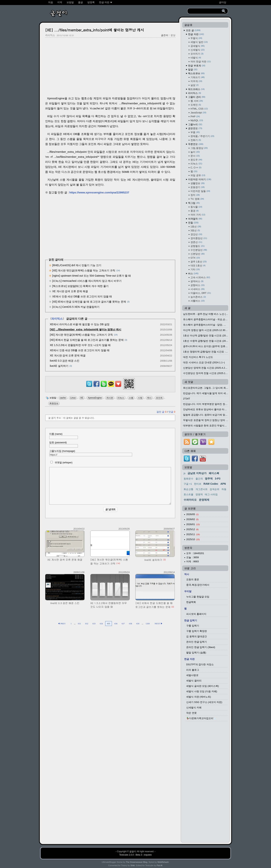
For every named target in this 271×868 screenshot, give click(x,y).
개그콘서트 (202, 489)
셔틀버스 (198, 301)
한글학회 (191, 602)
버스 (193, 274)
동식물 (196, 207)
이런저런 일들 (200, 191)
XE (82, 398)
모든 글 (193, 30)
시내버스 (198, 289)
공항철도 (198, 246)
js (184, 473)
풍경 (195, 211)
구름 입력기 (193, 626)
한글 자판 (196, 34)
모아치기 (197, 54)
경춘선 (196, 242)
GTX (195, 258)
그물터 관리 (197, 97)
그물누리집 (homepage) (91, 453)
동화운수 (188, 479)
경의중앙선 (199, 238)
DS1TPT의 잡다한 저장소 (200, 664)
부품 (195, 132)
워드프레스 (196, 89)
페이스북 (214, 473)
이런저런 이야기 (200, 179)
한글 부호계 (197, 66)
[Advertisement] (110, 67)
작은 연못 (191, 713)
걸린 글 (162, 412)
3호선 (195, 230)
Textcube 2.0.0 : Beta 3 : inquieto (136, 855)
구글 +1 (188, 484)
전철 (193, 223)
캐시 (149, 398)
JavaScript (198, 113)
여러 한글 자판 (201, 62)
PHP (195, 116)
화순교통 (188, 489)
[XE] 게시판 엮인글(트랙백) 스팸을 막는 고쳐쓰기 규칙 (84, 270)
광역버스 (197, 281)
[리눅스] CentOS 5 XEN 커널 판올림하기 (76, 307)
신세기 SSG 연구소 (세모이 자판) (204, 702)
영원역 (199, 494)
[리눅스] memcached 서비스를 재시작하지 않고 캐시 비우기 (87, 281)
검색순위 (214, 489)
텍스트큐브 (196, 73)
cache (63, 398)
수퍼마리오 (190, 500)
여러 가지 (198, 215)
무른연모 (196, 144)
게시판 (110, 398)
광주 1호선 (199, 262)
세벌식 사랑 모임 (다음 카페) (202, 691)
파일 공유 (198, 175)
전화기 (196, 140)
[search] (205, 11)
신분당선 (198, 254)
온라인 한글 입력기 (197, 642)
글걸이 (133, 851)
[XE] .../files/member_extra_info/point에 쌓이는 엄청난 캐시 (95, 30)
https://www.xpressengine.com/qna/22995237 (99, 192)
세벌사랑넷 (192, 675)
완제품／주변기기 (202, 136)
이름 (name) (64, 436)
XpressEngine (95, 398)
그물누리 (195, 124)
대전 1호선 (198, 266)
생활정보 (198, 183)
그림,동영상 (199, 148)
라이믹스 (50, 35)
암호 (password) (64, 444)
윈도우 (196, 160)
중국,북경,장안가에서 (198, 585)
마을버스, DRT (201, 293)
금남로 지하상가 (197, 473)
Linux (73, 398)
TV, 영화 (197, 199)
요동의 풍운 (193, 579)
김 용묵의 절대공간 (197, 636)
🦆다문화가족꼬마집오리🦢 (201, 718)
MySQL (197, 120)
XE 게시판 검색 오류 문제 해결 (70, 291)
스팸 (131, 398)
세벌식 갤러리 (194, 681)
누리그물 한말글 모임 (198, 597)
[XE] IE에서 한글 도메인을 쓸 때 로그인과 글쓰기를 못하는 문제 (89, 302)
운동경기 (198, 187)
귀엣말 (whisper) (61, 462)
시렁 (140, 398)
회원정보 (54, 403)
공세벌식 (198, 46)
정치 (195, 195)
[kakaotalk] (111, 387)
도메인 (196, 105)
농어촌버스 (198, 297)
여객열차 (195, 219)
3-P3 (218, 479)
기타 (195, 269)
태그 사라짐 (211, 494)
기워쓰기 (198, 77)
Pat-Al (159, 865)
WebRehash (163, 862)
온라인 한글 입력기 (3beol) (201, 647)
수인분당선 (199, 250)
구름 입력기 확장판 (197, 631)
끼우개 (196, 81)
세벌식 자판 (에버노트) (199, 697)
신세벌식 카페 (194, 708)
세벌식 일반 (199, 42)
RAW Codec (211, 484)
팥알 (173, 35)
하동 (224, 489)
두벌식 (196, 38)
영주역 (209, 479)
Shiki (133, 865)
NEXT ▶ (159, 624)
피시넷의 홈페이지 (196, 614)
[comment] (110, 486)
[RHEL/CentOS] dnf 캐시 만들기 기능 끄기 (77, 265)
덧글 (172, 412)
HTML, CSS (199, 109)
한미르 (198, 484)
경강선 (196, 234)
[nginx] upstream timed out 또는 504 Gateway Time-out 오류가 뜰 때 (92, 276)
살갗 (195, 85)
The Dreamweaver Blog (137, 862)
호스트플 (188, 494)
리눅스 (121, 398)
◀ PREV (62, 624)
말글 (193, 70)
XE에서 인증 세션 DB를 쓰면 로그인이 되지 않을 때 (82, 296)
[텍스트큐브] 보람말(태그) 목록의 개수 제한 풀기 (80, 286)
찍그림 (194, 203)
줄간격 (199, 479)
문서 (195, 156)
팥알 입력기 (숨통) (196, 653)
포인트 (159, 398)
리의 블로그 (193, 670)
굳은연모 (195, 128)
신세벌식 (198, 50)
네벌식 (196, 58)
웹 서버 (197, 101)
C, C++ (196, 168)
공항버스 (198, 285)
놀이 (195, 152)
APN (223, 484)
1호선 (196, 227)
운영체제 (204, 500)
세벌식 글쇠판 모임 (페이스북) (203, 686)
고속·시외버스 (200, 277)
